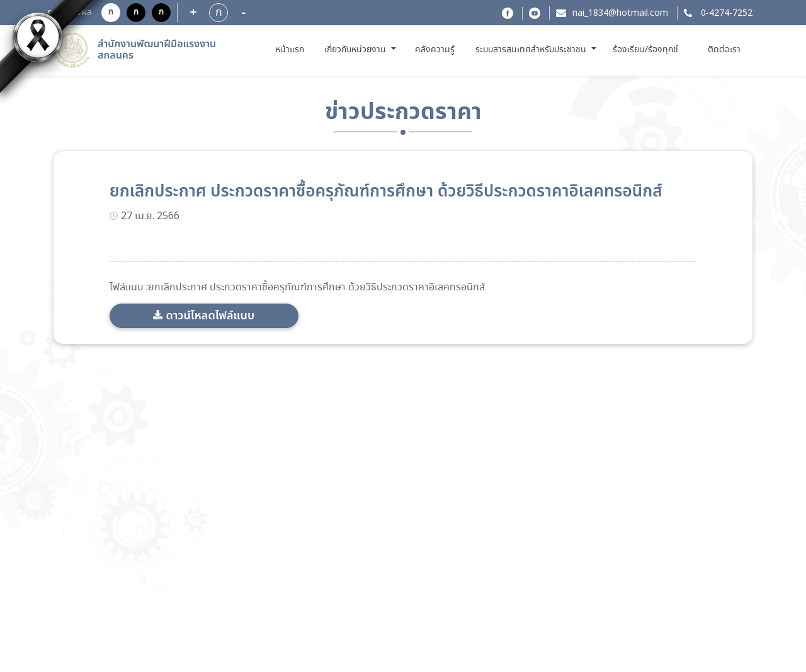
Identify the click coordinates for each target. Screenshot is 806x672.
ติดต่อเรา (724, 50)
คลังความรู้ (435, 50)
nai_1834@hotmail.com (620, 13)
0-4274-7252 (725, 13)
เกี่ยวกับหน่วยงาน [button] (356, 50)
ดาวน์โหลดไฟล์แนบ (210, 316)
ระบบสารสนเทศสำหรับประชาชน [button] (532, 50)
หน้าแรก (292, 49)
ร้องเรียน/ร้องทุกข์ (645, 50)
